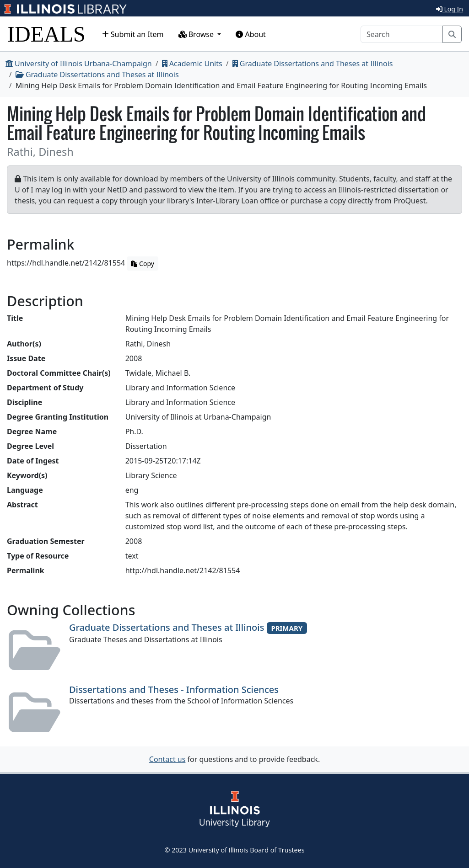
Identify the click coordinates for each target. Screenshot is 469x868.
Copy (142, 264)
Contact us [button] (167, 759)
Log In (450, 9)
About (251, 34)
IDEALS (46, 34)
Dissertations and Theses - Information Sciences (174, 690)
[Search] (402, 34)
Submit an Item (133, 34)
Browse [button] (197, 34)
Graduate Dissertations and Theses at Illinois (313, 64)
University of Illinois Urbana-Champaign (79, 64)
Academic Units (192, 64)
